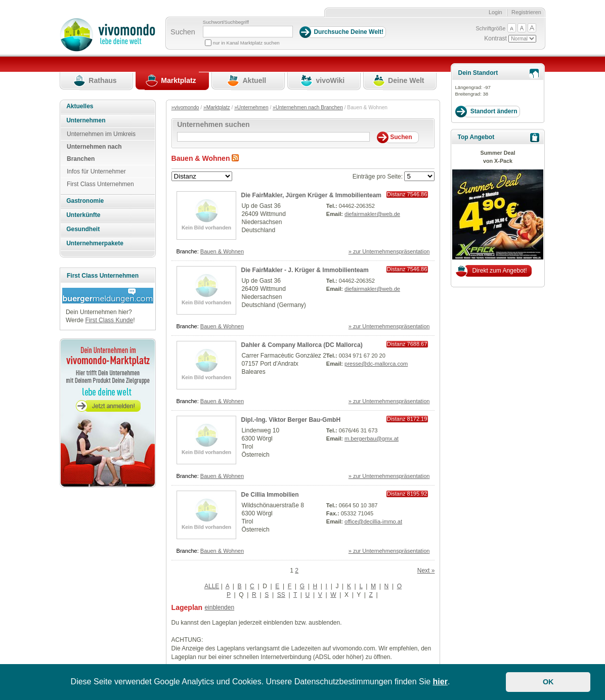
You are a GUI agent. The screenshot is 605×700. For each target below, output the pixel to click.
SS (281, 595)
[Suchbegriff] (248, 32)
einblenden (219, 607)
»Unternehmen (251, 107)
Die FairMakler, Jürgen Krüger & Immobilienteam (311, 195)
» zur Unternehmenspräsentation (389, 251)
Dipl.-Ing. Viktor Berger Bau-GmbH (291, 420)
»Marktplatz (217, 107)
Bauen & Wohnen (222, 251)
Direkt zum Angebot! (499, 271)
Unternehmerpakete (95, 243)
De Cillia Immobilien (270, 495)
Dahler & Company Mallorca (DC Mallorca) (302, 345)
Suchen (183, 32)
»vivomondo (185, 107)
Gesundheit (83, 229)
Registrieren (526, 12)
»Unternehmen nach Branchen (308, 107)
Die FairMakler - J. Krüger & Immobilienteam (305, 270)
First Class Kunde (109, 320)
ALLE (212, 586)
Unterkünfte (83, 215)
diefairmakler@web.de (372, 214)
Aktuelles (80, 106)
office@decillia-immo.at (373, 521)
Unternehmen (86, 120)
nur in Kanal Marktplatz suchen (246, 43)
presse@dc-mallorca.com (376, 364)
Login (495, 12)
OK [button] (548, 682)
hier (440, 682)
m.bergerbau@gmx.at (372, 439)
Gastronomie (85, 201)
